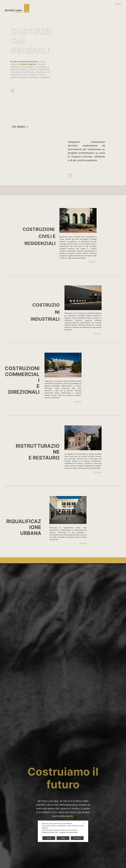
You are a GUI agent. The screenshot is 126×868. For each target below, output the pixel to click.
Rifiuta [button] (63, 838)
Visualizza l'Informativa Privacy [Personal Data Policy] (68, 832)
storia (69, 816)
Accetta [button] (49, 838)
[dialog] (63, 831)
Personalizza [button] (77, 838)
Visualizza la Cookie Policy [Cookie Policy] (50, 832)
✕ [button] (84, 823)
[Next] (93, 220)
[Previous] (63, 220)
